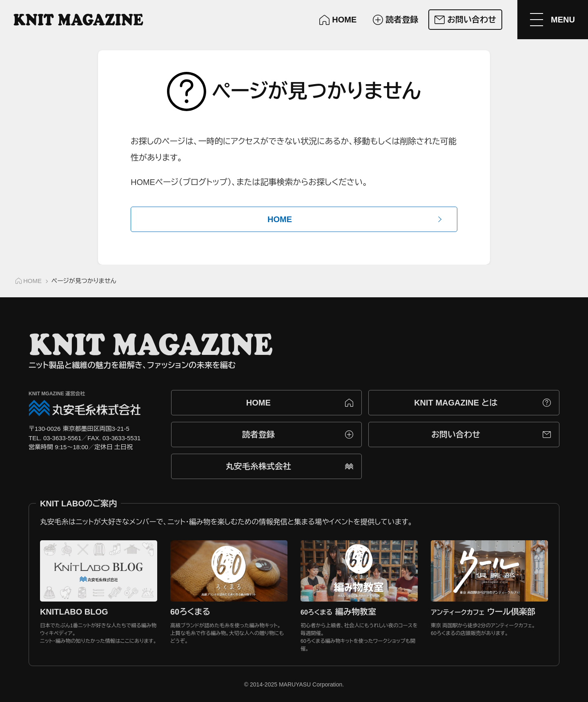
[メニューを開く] (552, 20)
